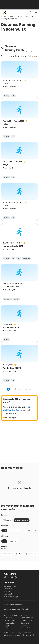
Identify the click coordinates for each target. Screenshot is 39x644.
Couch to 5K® (9, 589)
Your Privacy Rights (11, 620)
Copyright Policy (27, 618)
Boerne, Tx (12, 16)
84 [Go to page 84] (30, 389)
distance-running (22, 520)
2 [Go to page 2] (12, 389)
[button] (22, 56)
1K (11, 531)
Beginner (13, 541)
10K (29, 531)
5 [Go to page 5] (23, 389)
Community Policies (25, 624)
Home (3, 16)
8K (23, 531)
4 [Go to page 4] (19, 389)
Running (21, 16)
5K (17, 531)
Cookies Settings (27, 628)
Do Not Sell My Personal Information (17, 609)
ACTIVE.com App (10, 586)
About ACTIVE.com (11, 615)
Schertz (19, 554)
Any (4, 531)
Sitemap (24, 615)
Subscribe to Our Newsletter (14, 604)
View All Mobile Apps (11, 597)
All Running (7, 520)
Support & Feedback (7, 627)
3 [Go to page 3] (16, 389)
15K (35, 531)
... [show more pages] (27, 389)
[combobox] (8, 56)
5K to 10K (7, 591)
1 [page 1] (8, 389)
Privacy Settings (10, 623)
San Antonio (8, 554)
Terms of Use (9, 618)
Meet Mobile (8, 594)
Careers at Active (27, 620)
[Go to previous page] (4, 389)
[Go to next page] (35, 389)
